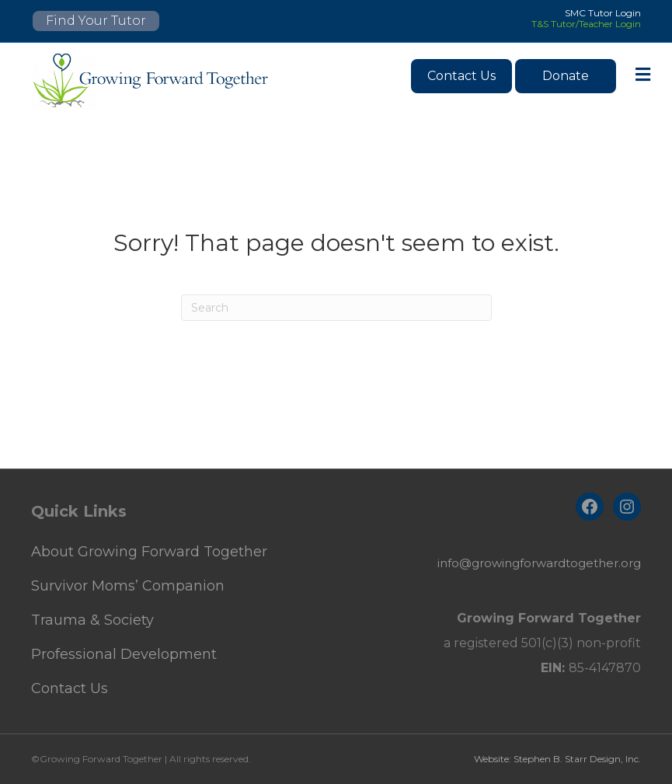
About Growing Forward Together (149, 552)
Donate (566, 76)
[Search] (336, 308)
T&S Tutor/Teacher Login (586, 24)
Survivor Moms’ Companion (128, 586)
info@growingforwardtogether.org (539, 563)
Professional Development (124, 654)
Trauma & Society (92, 620)
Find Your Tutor (96, 21)
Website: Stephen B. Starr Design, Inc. (557, 759)
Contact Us (461, 76)
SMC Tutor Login (603, 13)
